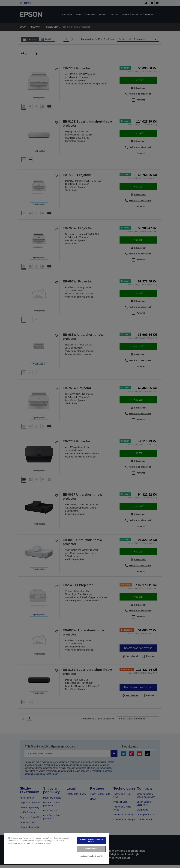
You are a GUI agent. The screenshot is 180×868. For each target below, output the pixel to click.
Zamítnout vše (91, 849)
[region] (57, 848)
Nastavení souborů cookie (91, 856)
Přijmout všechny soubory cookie (91, 840)
